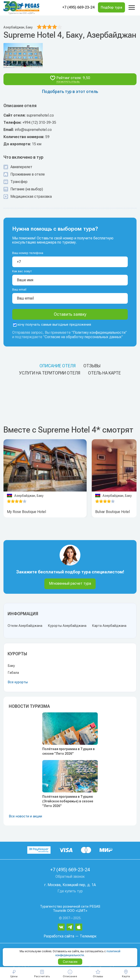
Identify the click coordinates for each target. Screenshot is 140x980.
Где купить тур (70, 891)
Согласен (70, 962)
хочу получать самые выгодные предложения (52, 325)
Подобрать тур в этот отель (70, 91)
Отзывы (92, 366)
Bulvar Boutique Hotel (113, 512)
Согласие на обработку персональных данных (83, 337)
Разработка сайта (59, 936)
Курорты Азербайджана (67, 626)
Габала (13, 673)
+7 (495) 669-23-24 (78, 7)
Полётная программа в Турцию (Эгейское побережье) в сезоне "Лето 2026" (68, 801)
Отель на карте (104, 373)
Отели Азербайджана (25, 626)
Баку (11, 666)
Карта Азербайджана (109, 626)
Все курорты (18, 682)
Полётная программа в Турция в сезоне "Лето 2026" (68, 751)
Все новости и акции (25, 816)
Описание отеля (58, 366)
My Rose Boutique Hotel (26, 512)
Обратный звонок (70, 876)
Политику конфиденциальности (99, 332)
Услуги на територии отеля (50, 373)
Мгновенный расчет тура (70, 583)
